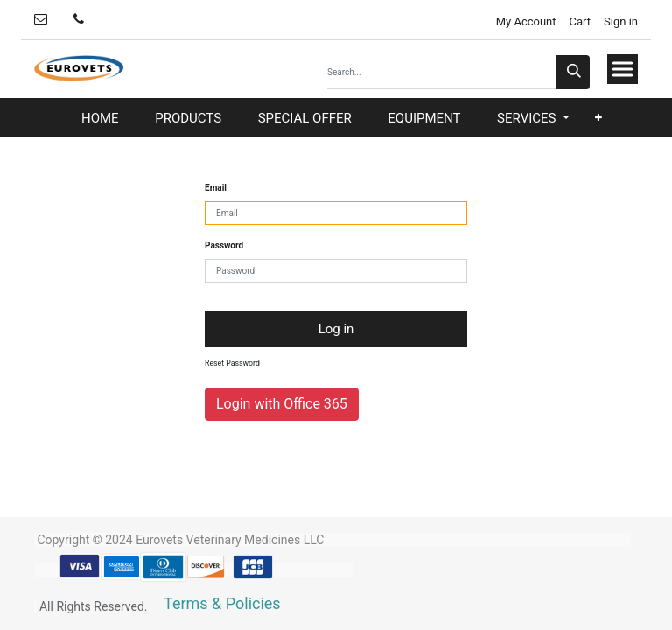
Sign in (621, 21)
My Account (524, 21)
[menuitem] (100, 119)
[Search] (573, 72)
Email (216, 188)
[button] (598, 118)
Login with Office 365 (282, 404)
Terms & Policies (222, 603)
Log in (336, 329)
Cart (581, 21)
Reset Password (232, 363)
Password (224, 245)
